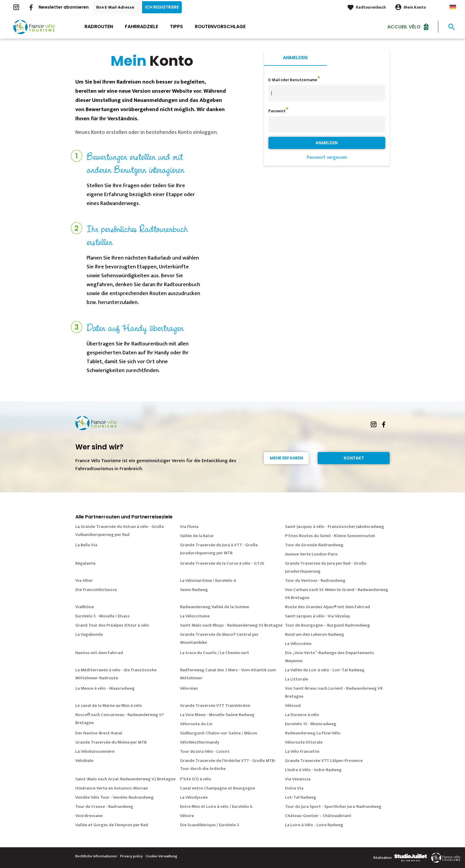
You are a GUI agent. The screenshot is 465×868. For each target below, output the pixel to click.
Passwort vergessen (327, 157)
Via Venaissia (298, 779)
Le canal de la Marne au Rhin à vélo (109, 706)
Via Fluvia (189, 527)
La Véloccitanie (195, 616)
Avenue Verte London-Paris (311, 554)
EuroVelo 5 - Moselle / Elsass (102, 616)
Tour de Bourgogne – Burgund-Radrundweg (328, 625)
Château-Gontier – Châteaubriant (318, 816)
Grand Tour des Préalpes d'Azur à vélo (112, 625)
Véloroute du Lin (196, 724)
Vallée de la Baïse (197, 536)
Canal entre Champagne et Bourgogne (218, 788)
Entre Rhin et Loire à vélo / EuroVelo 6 (216, 807)
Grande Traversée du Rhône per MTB (111, 742)
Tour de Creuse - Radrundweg (104, 807)
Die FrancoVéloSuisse (96, 590)
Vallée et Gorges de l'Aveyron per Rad (112, 825)
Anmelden (295, 58)
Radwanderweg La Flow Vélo (313, 733)
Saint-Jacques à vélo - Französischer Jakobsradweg (335, 527)
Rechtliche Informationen (96, 856)
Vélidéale (84, 761)
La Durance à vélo (302, 715)
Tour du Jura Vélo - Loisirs (205, 751)
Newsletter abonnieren (64, 7)
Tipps (176, 27)
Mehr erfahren (286, 458)
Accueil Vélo (404, 27)
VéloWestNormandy (200, 742)
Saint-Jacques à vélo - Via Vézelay (317, 616)
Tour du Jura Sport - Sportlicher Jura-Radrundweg (333, 807)
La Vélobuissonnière (95, 751)
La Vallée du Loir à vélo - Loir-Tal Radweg (325, 670)
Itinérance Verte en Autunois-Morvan (112, 788)
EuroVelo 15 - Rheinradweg (311, 724)
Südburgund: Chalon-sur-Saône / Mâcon (219, 733)
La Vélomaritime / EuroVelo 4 (208, 580)
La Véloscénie (298, 644)
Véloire (187, 816)
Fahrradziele (141, 27)
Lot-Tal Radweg (301, 797)
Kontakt (354, 458)
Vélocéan (189, 688)
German (453, 7)
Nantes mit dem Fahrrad (99, 653)
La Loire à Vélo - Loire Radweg (314, 825)
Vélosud (293, 706)
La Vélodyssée (194, 797)
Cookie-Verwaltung (161, 856)
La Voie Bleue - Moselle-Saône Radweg (217, 715)
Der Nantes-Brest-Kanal (99, 733)
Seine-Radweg (194, 590)
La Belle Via (86, 545)
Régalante (85, 563)
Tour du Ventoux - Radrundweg (315, 580)
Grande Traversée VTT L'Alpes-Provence (324, 761)
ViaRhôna (85, 607)
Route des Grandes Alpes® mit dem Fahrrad (328, 607)
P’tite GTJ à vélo (196, 779)
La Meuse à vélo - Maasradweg (105, 688)
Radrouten (99, 27)
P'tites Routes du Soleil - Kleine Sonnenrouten (330, 536)
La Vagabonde (89, 634)
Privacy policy (131, 856)
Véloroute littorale (304, 742)
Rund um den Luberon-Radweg (314, 634)
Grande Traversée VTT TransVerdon (215, 706)
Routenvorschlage (220, 27)
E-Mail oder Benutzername (293, 80)
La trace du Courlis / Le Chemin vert (215, 653)
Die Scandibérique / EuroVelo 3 (210, 825)
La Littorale (297, 679)
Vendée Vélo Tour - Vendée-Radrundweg (114, 797)
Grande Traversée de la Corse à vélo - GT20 (222, 563)
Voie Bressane (89, 816)
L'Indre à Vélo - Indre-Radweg (313, 770)
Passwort (277, 111)
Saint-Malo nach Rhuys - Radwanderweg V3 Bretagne (231, 625)
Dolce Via (294, 788)
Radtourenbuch (371, 7)
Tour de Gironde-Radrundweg (314, 545)
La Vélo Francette (302, 751)
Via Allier (84, 580)
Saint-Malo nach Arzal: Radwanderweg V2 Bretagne (125, 779)
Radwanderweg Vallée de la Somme (215, 607)
